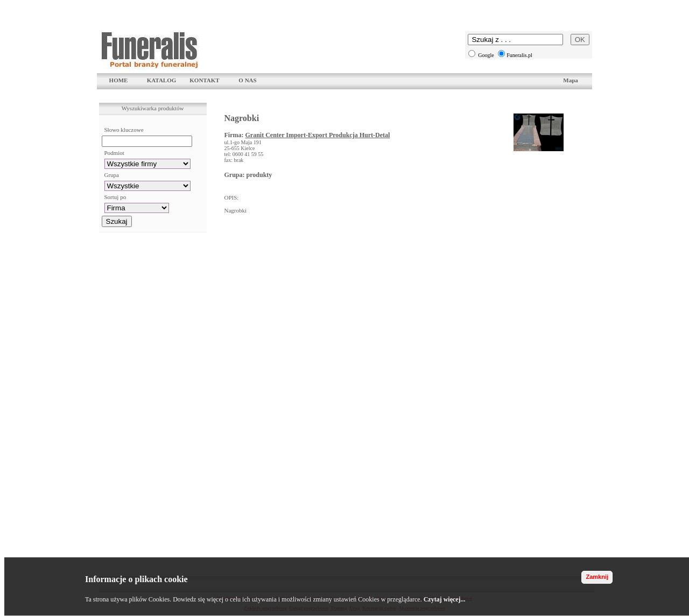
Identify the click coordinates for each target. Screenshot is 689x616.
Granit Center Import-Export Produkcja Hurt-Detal (317, 135)
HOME (119, 80)
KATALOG (162, 80)
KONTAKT (204, 80)
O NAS (247, 80)
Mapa (571, 80)
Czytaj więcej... (445, 599)
